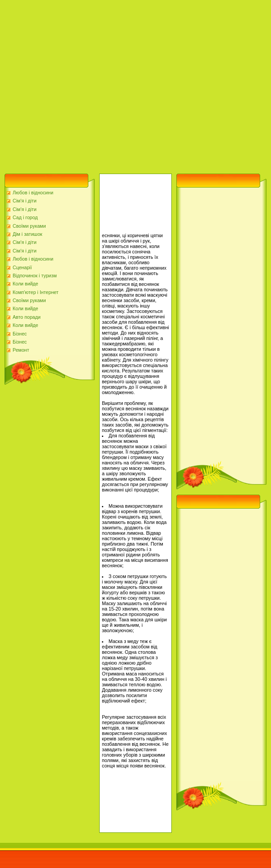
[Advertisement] (85, 85)
